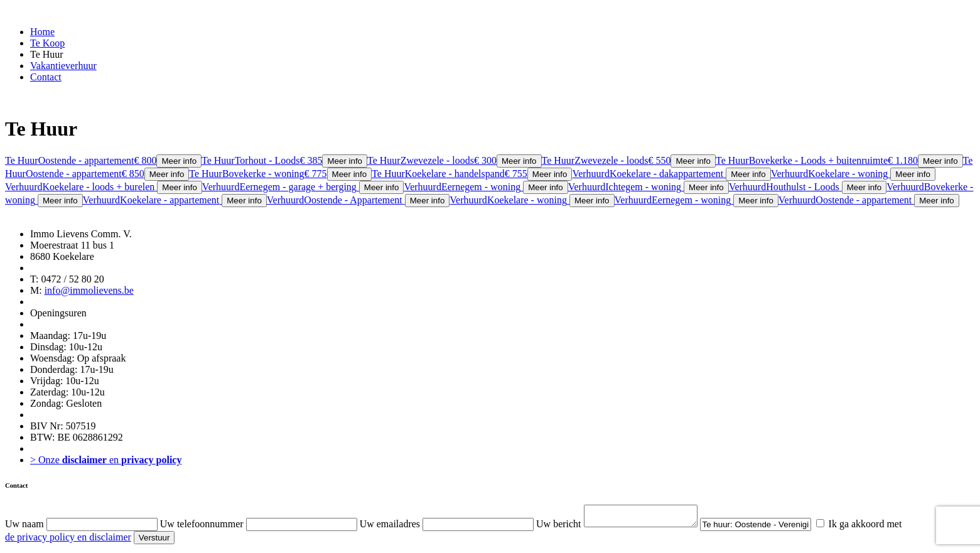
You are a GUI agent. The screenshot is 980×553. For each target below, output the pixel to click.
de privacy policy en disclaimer (68, 541)
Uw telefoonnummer (202, 528)
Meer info (179, 161)
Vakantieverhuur (63, 66)
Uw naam (24, 528)
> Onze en (106, 460)
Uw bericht (559, 528)
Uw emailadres (390, 528)
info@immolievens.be (89, 290)
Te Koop (47, 43)
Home (42, 32)
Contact (46, 77)
